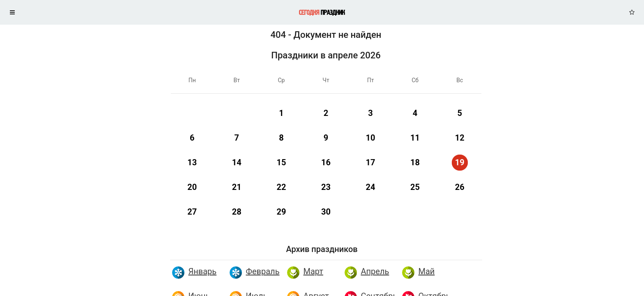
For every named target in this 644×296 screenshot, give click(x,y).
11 (415, 138)
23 (326, 187)
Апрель (375, 271)
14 (237, 162)
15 (281, 162)
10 (371, 138)
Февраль (263, 271)
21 (237, 187)
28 (237, 212)
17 (371, 162)
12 (460, 138)
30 (326, 212)
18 (415, 162)
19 (460, 162)
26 (460, 187)
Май (427, 271)
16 (326, 162)
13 (192, 162)
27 (192, 212)
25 (415, 187)
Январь (203, 271)
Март (313, 271)
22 (281, 187)
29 (281, 212)
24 (371, 187)
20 (192, 187)
